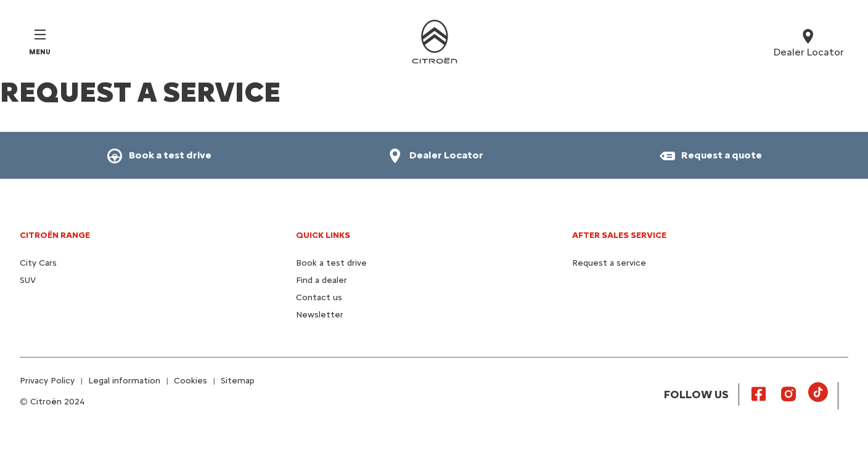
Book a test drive (331, 263)
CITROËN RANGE (55, 235)
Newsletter (320, 315)
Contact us (319, 297)
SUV (28, 280)
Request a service (609, 263)
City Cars (38, 263)
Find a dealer (321, 280)
